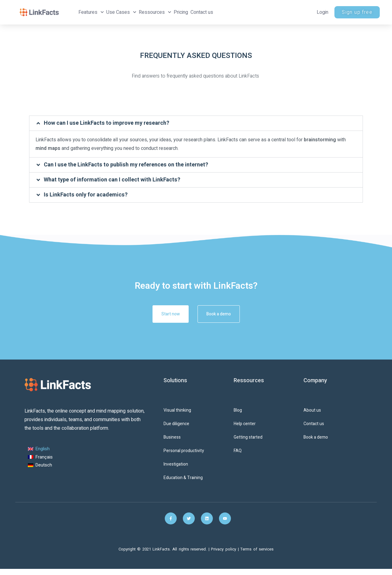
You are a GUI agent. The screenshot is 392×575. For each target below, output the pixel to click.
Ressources (155, 12)
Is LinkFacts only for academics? (86, 195)
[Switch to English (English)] (40, 449)
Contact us (202, 12)
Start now (165, 314)
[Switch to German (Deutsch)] (40, 465)
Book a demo (224, 314)
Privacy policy (224, 549)
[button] (196, 123)
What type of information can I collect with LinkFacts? (112, 180)
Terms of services (257, 549)
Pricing (181, 12)
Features (91, 12)
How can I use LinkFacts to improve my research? (107, 123)
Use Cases (121, 12)
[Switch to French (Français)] (40, 457)
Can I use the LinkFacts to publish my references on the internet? (126, 165)
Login (322, 12)
